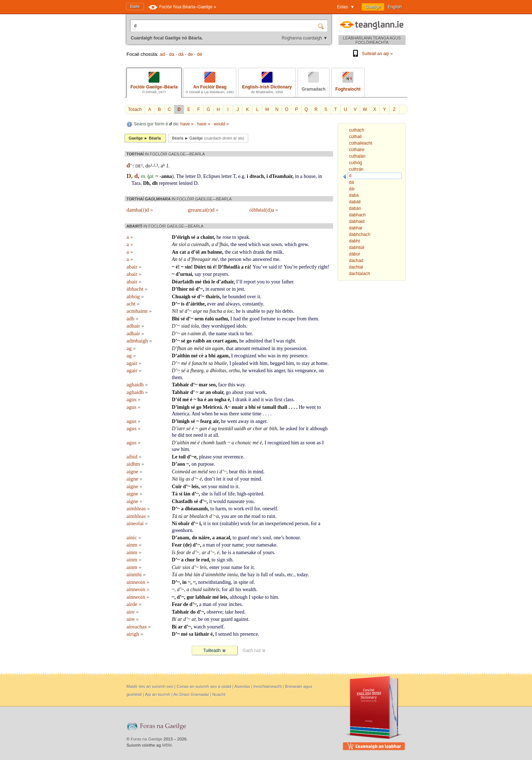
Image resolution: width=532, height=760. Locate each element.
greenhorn (182, 530)
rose (227, 237)
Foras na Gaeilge (147, 739)
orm (199, 319)
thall (282, 407)
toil (182, 457)
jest (240, 289)
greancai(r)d (203, 210)
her (248, 334)
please (205, 457)
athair (227, 282)
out (230, 479)
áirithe (198, 304)
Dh (146, 183)
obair (218, 392)
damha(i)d (140, 210)
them (313, 319)
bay (251, 575)
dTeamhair (281, 176)
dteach (257, 176)
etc (290, 575)
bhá (189, 575)
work (260, 392)
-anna (166, 176)
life (231, 494)
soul (267, 538)
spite (243, 582)
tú (209, 267)
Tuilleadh (215, 651)
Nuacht (219, 694)
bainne (215, 252)
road (256, 516)
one (254, 538)
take (229, 612)
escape (289, 319)
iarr (181, 429)
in (297, 176)
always (233, 304)
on (321, 371)
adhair (135, 326)
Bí (174, 619)
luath (221, 443)
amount (242, 348)
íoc (230, 311)
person (235, 259)
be (201, 619)
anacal (223, 538)
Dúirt (200, 267)
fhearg (197, 371)
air (216, 421)
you (261, 282)
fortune (268, 319)
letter (190, 176)
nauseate (236, 501)
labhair (203, 597)
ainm (134, 545)
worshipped (223, 326)
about (238, 392)
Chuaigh (181, 297)
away (244, 421)
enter (215, 567)
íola (195, 326)
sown (277, 244)
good (254, 319)
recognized (245, 356)
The (180, 176)
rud (205, 560)
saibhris (211, 589)
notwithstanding (215, 582)
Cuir (177, 487)
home (322, 363)
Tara (136, 183)
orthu (234, 371)
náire (204, 538)
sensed (225, 634)
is (183, 304)
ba (200, 400)
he (219, 237)
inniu (232, 575)
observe (215, 612)
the (234, 244)
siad (185, 326)
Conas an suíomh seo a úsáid (204, 686)
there (234, 414)
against (241, 619)
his (278, 311)
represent (168, 183)
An (175, 244)
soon (311, 443)
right (323, 267)
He (302, 407)
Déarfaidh (183, 282)
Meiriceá (212, 407)
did (181, 435)
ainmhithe (216, 575)
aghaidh (137, 385)
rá (247, 267)
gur (190, 597)
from (302, 319)
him (263, 363)
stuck (234, 334)
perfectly (308, 267)
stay (306, 363)
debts (288, 311)
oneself (270, 509)
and (221, 304)
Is (174, 553)
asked (291, 429)
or (228, 289)
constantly (253, 304)
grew (303, 244)
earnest (218, 289)
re (296, 267)
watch (199, 627)
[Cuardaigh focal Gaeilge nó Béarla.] (225, 26)
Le (175, 457)
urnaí (186, 274)
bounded (237, 297)
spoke (258, 597)
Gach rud (254, 651)
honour (293, 538)
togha (220, 400)
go (189, 341)
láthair (202, 634)
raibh (199, 341)
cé (201, 356)
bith (273, 429)
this (232, 385)
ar (202, 392)
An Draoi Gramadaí (191, 694)
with (254, 363)
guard (244, 538)
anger (280, 371)
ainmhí (136, 574)
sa (211, 363)
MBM (167, 745)
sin (188, 267)
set (204, 487)
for (302, 429)
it (279, 267)
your (207, 274)
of (237, 479)
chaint (207, 237)
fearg (206, 421)
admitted (254, 341)
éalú (209, 319)
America (180, 414)
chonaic (243, 443)
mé (215, 259)
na (205, 311)
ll (241, 282)
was (266, 244)
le (213, 282)
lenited (186, 183)
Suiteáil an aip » (372, 54)
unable (253, 311)
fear (181, 553)
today (302, 575)
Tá (175, 494)
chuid (196, 589)
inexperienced (280, 524)
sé (193, 237)
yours (268, 553)
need (198, 435)
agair (134, 363)
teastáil (226, 429)
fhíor (182, 289)
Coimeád (181, 472)
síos (186, 567)
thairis (213, 297)
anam (183, 538)
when (207, 414)
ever (212, 304)
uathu (222, 319)
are (233, 516)
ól (198, 252)
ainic (134, 537)
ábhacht (137, 289)
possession (295, 348)
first (279, 400)
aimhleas (138, 508)
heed (240, 612)
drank (259, 252)
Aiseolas (242, 686)
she (205, 494)
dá (181, 54)
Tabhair (180, 385)
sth (229, 560)
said (273, 267)
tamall (269, 407)
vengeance (305, 371)
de (190, 54)
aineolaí (137, 523)
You (257, 267)
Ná (175, 479)
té (180, 259)
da (172, 54)
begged (277, 363)
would (219, 501)
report (250, 282)
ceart (218, 341)
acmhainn (139, 311)
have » (187, 124)
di (204, 334)
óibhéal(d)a (264, 210)
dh (155, 183)
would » (221, 124)
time (257, 414)
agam (231, 341)
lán (187, 494)
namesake (266, 545)
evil (249, 509)
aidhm (135, 464)
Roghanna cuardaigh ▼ (305, 38)
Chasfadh (182, 501)
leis (195, 487)
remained (261, 348)
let (219, 479)
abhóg (135, 296)
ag (131, 348)
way (241, 385)
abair (134, 267)
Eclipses (212, 176)
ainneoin (138, 582)
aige (198, 311)
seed (243, 244)
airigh (135, 634)
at (313, 363)
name (221, 334)
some (246, 414)
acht (133, 304)
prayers (221, 274)
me (276, 259)
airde (134, 604)
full (218, 494)
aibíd (134, 457)
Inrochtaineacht (267, 686)
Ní (174, 524)
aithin (184, 356)
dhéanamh (196, 509)
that (268, 341)
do (194, 538)
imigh (183, 407)
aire (133, 612)
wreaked (257, 371)
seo (212, 385)
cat (183, 252)
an (203, 252)
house (310, 176)
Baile (135, 7)
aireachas (139, 627)
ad (163, 54)
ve (265, 267)
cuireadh (200, 244)
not (189, 435)
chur (190, 560)
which (254, 244)
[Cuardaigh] (322, 26)
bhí (212, 356)
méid (199, 348)
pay (270, 311)
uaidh (240, 429)
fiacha (216, 311)
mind (258, 472)
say (198, 274)
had (237, 319)
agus (134, 399)
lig (182, 479)
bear (233, 472)
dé (199, 54)
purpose (206, 464)
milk (278, 252)
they (206, 326)
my (280, 348)
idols (241, 326)
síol (182, 244)
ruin (271, 516)
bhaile (221, 363)
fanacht (199, 363)
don (208, 479)
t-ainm (194, 334)
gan (203, 429)
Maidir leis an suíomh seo (150, 686)
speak (243, 237)
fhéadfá (232, 267)
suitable (229, 524)
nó (192, 289)
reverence (233, 457)
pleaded (240, 363)
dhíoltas (218, 371)
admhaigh (139, 341)
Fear (177, 545)
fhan (182, 348)
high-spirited (250, 494)
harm (221, 509)
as (302, 443)
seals (280, 575)
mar (203, 385)
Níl (175, 311)
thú (207, 282)
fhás (224, 244)
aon (181, 464)
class (289, 400)
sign (221, 560)
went (311, 407)
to (234, 237)
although (319, 429)
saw (176, 449)
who (247, 259)
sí (181, 494)
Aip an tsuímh (158, 694)
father (287, 282)
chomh (208, 443)
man (211, 545)
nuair (237, 407)
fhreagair (201, 259)
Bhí (176, 319)
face (222, 385)
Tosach (135, 109)
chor (258, 429)
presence (299, 356)
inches (235, 604)
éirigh (184, 237)
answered (262, 259)
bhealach (199, 516)
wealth (249, 589)
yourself (215, 627)
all (216, 435)
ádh (132, 319)
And (196, 414)
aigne (134, 472)
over (252, 297)
